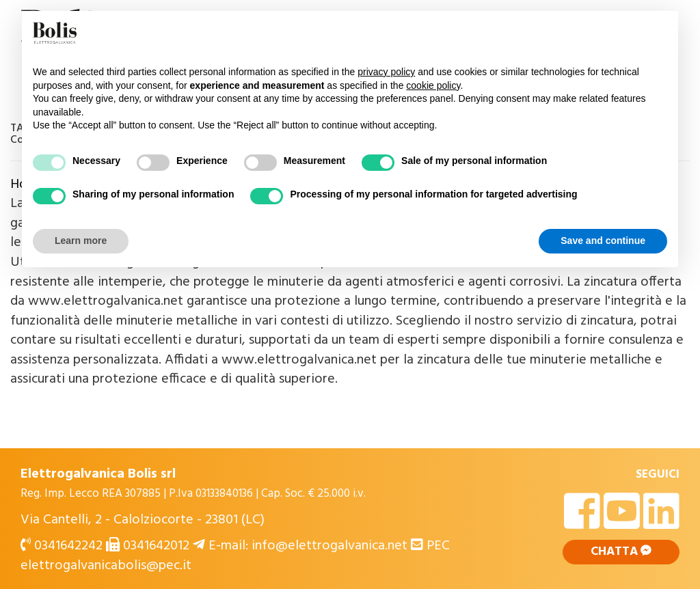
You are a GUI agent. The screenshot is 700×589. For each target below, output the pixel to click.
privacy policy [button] (386, 72)
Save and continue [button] (603, 241)
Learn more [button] (81, 241)
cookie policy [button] (433, 85)
